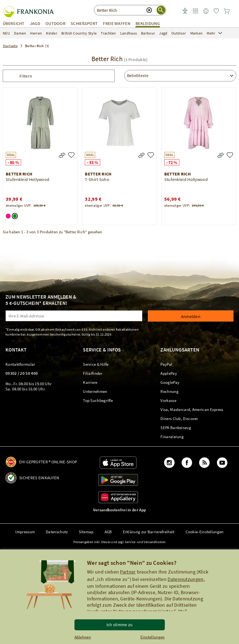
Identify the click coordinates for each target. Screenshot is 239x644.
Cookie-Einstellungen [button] (205, 532)
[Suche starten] (161, 10)
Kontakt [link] (16, 350)
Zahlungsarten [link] (180, 350)
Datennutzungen (185, 579)
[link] (195, 11)
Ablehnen (83, 637)
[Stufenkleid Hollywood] (71, 155)
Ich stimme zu (120, 625)
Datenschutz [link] (57, 532)
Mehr (214, 33)
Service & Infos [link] (102, 350)
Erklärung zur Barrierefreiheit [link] (149, 532)
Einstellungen (153, 637)
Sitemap (86, 532)
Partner (128, 572)
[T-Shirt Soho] (151, 155)
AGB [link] (108, 532)
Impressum (25, 532)
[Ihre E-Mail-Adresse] (74, 316)
